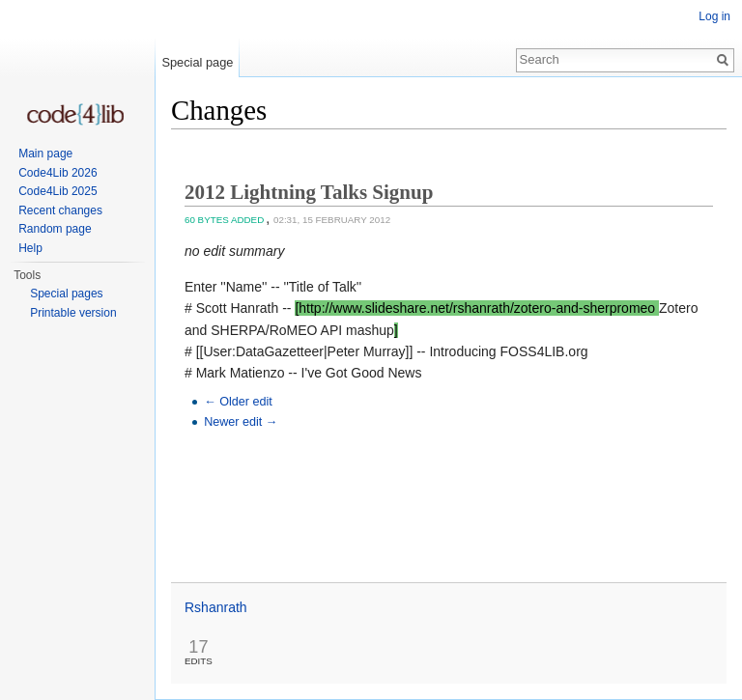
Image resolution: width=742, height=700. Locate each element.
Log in (714, 16)
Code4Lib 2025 (57, 191)
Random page (55, 229)
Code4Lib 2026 (57, 173)
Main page (45, 154)
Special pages (66, 294)
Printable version (73, 313)
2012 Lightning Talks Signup (309, 192)
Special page (197, 62)
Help (30, 248)
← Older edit (238, 402)
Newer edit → (241, 422)
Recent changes (60, 210)
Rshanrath (216, 607)
